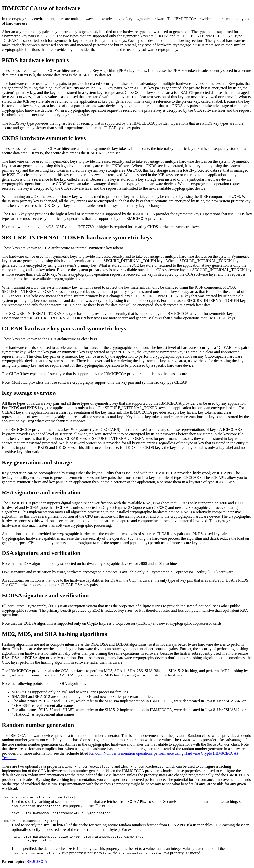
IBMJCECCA (36, 864)
